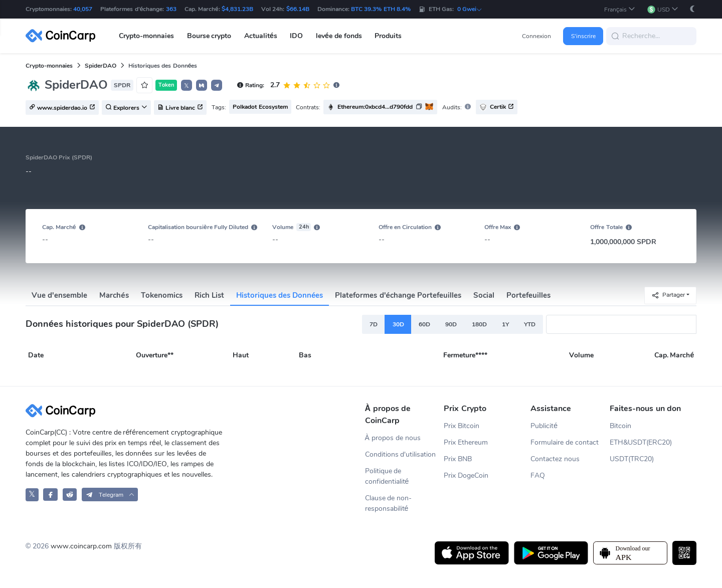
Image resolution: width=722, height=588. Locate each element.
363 (171, 9)
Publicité (544, 426)
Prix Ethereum (466, 442)
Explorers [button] (126, 108)
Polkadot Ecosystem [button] (260, 107)
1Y (505, 324)
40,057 (83, 9)
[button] (620, 9)
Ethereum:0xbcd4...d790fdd (375, 107)
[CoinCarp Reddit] (70, 495)
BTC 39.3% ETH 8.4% (381, 9)
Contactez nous (555, 459)
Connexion (536, 36)
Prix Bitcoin (462, 426)
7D (374, 324)
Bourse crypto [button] (209, 36)
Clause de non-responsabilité (389, 503)
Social (484, 295)
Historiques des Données (280, 295)
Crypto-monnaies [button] (146, 36)
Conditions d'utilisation (401, 454)
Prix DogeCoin (466, 475)
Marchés (114, 295)
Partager (668, 295)
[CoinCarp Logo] (63, 36)
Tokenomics (162, 295)
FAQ (538, 475)
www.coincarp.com (81, 546)
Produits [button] (388, 36)
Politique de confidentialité (387, 476)
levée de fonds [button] (339, 36)
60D (424, 324)
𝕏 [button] (187, 86)
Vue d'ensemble (59, 295)
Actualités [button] (261, 36)
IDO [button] (296, 36)
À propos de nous (393, 438)
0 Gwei (470, 9)
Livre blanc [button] (180, 108)
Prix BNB (458, 459)
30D (398, 324)
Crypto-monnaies (49, 66)
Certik (497, 107)
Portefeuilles (528, 295)
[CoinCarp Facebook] (50, 495)
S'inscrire (583, 36)
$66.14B (298, 9)
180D (479, 324)
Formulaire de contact (565, 442)
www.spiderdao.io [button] (62, 108)
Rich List (209, 295)
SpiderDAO (101, 66)
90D (451, 324)
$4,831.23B (237, 9)
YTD (530, 324)
